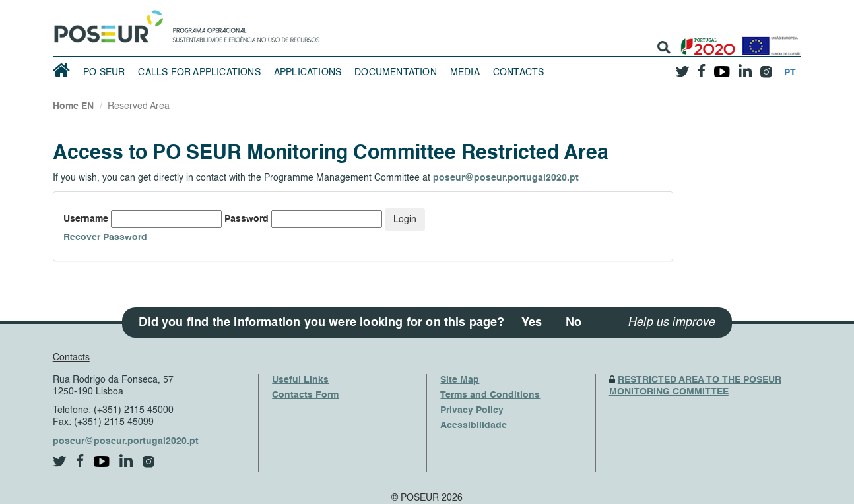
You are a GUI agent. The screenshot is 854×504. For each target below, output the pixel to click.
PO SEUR (104, 73)
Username (86, 219)
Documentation (396, 73)
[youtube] (722, 67)
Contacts (519, 73)
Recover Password (105, 237)
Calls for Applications (199, 73)
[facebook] (702, 67)
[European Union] (769, 41)
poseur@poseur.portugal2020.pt (506, 178)
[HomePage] (106, 23)
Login (405, 220)
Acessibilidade (474, 425)
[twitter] (682, 67)
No (574, 323)
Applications (308, 73)
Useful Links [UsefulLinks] (300, 380)
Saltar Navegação (361, 7)
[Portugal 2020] (705, 41)
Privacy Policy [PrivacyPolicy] (472, 410)
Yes (532, 323)
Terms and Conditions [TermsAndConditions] (490, 395)
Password (246, 219)
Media (465, 73)
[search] (664, 47)
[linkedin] (745, 67)
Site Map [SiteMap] (460, 380)
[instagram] (766, 67)
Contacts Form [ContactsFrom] (305, 395)
